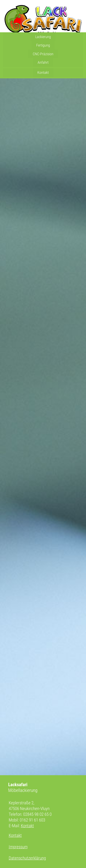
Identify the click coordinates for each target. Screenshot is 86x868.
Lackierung (43, 37)
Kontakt (43, 73)
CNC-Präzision (43, 54)
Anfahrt (43, 62)
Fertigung (43, 45)
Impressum (18, 847)
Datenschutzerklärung (27, 858)
